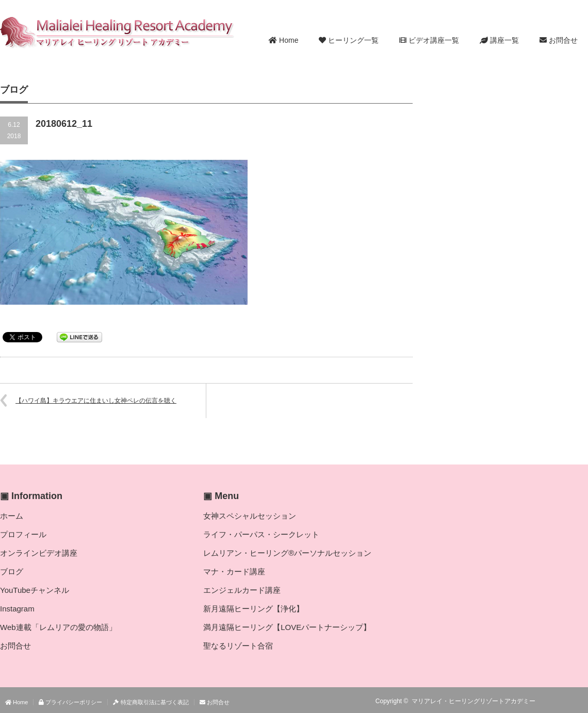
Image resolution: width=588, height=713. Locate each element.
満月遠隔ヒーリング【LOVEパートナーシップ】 (287, 627)
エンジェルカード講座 (242, 590)
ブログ (12, 571)
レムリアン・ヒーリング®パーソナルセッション (287, 553)
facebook (582, 701)
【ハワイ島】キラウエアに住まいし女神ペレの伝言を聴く (96, 401)
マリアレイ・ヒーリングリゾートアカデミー (473, 701)
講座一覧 (499, 40)
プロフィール (23, 534)
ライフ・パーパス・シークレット (261, 534)
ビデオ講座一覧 (429, 40)
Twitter (567, 701)
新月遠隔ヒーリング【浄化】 (254, 609)
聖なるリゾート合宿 (238, 646)
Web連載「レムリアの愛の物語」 (58, 627)
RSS (552, 701)
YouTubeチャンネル (35, 590)
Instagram (17, 609)
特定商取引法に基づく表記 (151, 702)
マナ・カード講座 (234, 571)
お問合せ (559, 40)
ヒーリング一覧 (349, 40)
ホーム (12, 516)
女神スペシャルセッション (250, 516)
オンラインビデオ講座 (39, 553)
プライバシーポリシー (70, 702)
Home (283, 40)
